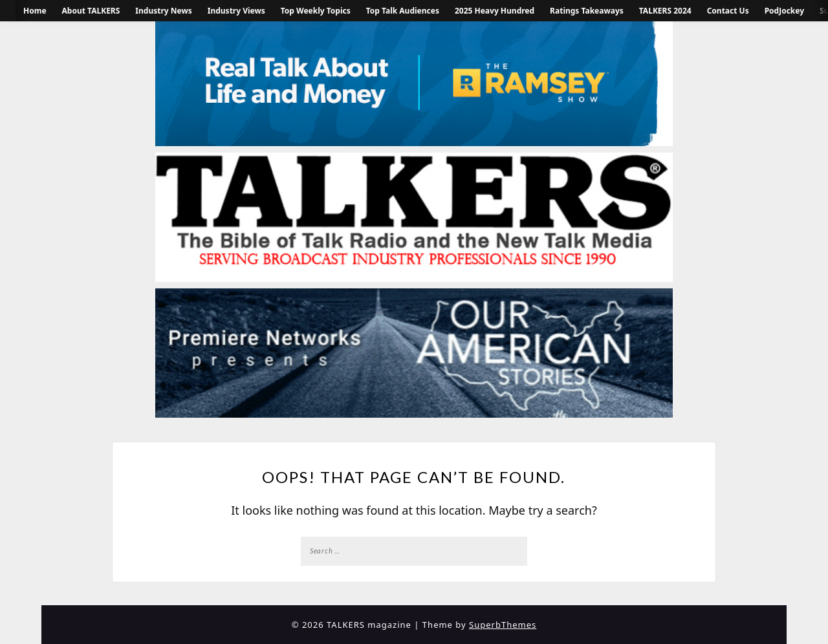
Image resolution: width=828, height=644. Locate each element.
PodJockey (784, 11)
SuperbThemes (503, 625)
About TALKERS (91, 11)
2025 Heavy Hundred (495, 11)
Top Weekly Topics (316, 11)
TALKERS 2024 (665, 11)
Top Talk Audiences (403, 11)
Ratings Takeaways (587, 11)
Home (35, 11)
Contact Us (728, 11)
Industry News (163, 11)
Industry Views (236, 11)
